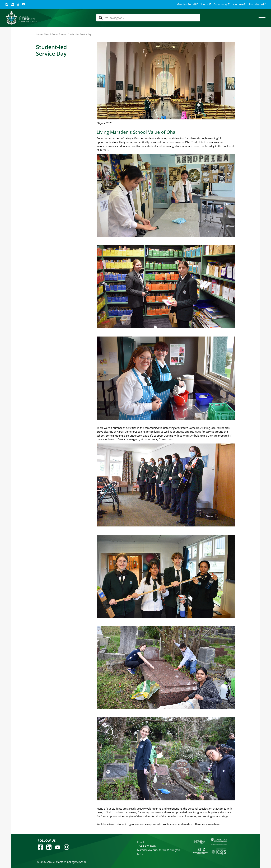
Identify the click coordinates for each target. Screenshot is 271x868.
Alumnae (240, 4)
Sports (205, 4)
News (63, 34)
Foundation (257, 4)
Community (222, 4)
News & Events (51, 34)
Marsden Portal (187, 4)
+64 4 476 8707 (147, 846)
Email (141, 842)
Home (39, 34)
